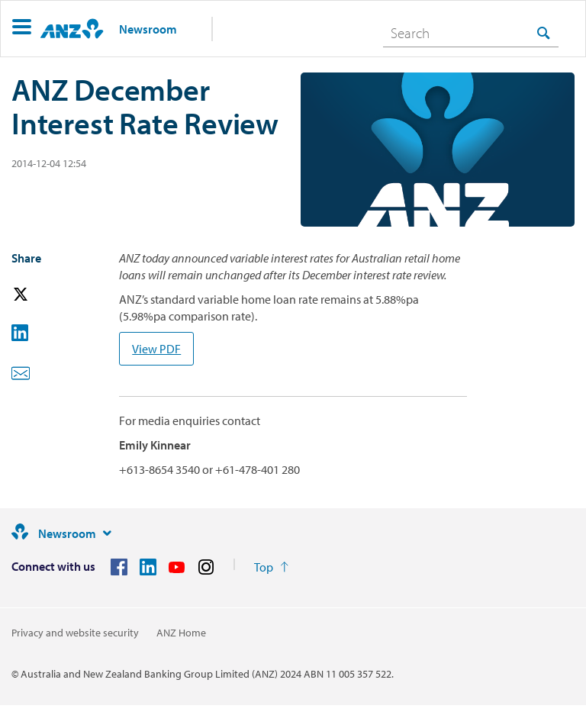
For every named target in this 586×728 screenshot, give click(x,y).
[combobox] (471, 33)
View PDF (156, 349)
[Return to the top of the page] (271, 567)
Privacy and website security (75, 633)
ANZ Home (181, 633)
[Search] (471, 33)
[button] (22, 29)
